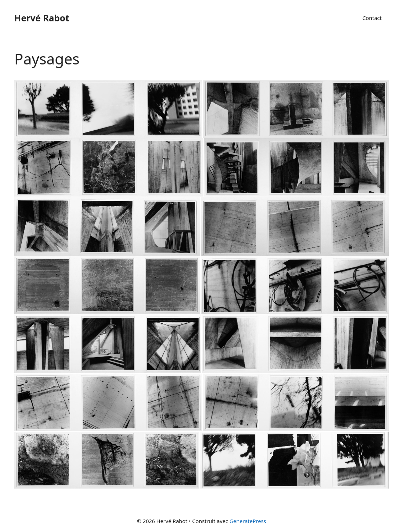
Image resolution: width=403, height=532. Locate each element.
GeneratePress (248, 521)
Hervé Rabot (42, 18)
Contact (372, 18)
